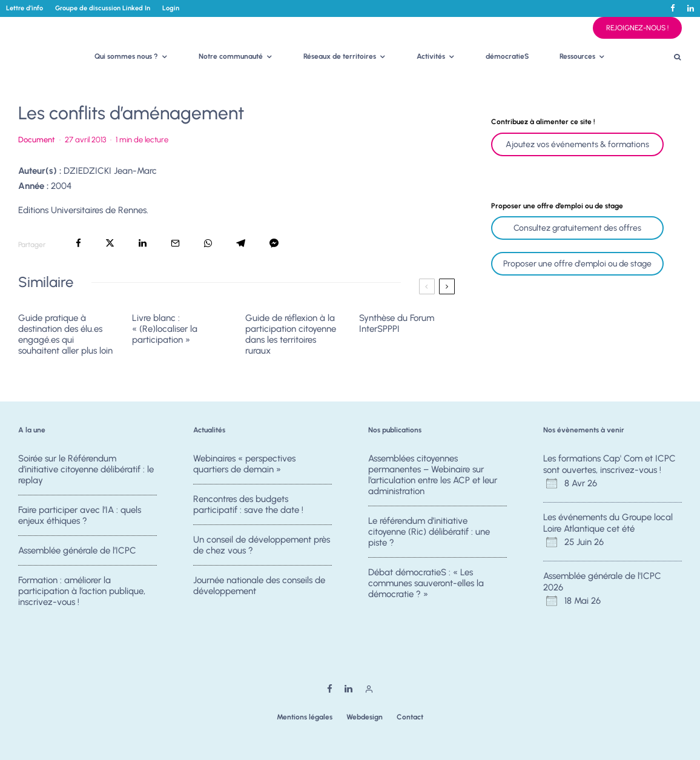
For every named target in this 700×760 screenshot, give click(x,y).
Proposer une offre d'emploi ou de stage (577, 264)
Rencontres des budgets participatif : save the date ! (248, 504)
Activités (431, 56)
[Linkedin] (691, 8)
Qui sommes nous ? (126, 56)
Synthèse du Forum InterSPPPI (397, 323)
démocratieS (507, 56)
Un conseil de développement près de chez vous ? (262, 546)
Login (171, 8)
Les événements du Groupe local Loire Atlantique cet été (608, 523)
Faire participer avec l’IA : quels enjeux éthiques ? (80, 515)
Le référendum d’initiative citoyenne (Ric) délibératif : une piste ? (429, 532)
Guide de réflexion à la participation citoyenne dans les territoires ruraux (291, 334)
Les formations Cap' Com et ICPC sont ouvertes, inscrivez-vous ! (609, 464)
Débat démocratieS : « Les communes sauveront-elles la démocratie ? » (426, 584)
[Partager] (78, 243)
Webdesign (365, 717)
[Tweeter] (110, 243)
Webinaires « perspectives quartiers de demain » (244, 464)
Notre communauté (231, 56)
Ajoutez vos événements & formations (577, 144)
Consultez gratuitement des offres (577, 228)
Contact (410, 717)
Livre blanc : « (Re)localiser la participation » (165, 329)
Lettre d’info (25, 8)
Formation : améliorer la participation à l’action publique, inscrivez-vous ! (82, 596)
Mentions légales (305, 717)
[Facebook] (673, 8)
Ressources (577, 56)
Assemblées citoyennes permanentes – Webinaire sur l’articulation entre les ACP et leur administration (433, 475)
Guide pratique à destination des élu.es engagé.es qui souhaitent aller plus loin (65, 334)
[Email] (175, 243)
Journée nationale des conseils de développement (259, 590)
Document (37, 140)
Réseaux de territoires (340, 56)
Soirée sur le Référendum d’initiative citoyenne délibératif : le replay (86, 469)
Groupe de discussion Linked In (103, 8)
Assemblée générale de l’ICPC (77, 552)
